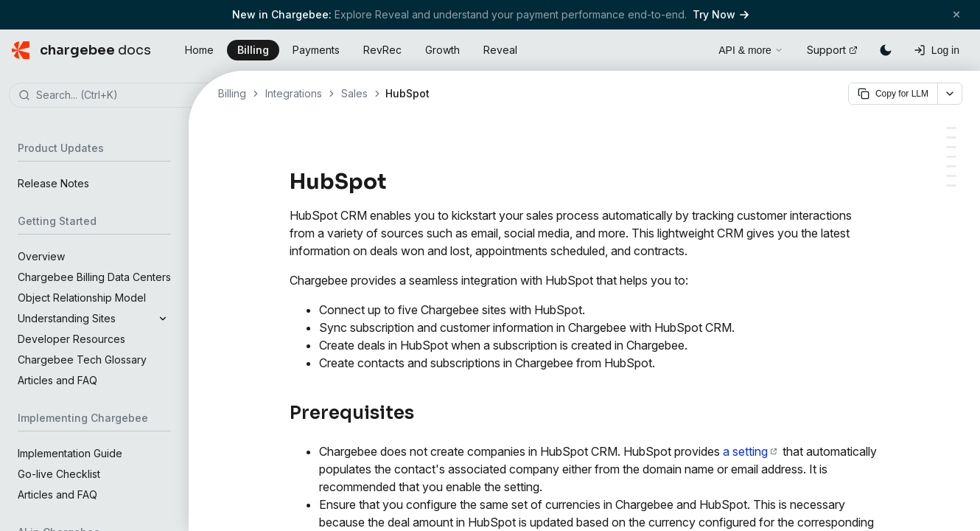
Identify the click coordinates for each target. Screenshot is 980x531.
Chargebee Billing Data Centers (94, 277)
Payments (316, 50)
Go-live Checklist (59, 474)
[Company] (951, 176)
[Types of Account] (951, 138)
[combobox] (116, 96)
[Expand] (163, 319)
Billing (253, 50)
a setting (750, 451)
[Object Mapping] (951, 147)
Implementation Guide (70, 453)
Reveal (500, 50)
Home (199, 50)
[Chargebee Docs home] (81, 50)
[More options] (950, 94)
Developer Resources (71, 339)
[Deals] (951, 185)
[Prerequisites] (951, 128)
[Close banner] (956, 14)
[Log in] (937, 50)
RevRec (382, 50)
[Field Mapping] (951, 157)
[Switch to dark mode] (886, 50)
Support (832, 50)
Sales (354, 93)
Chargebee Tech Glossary (82, 360)
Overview (41, 256)
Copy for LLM (893, 94)
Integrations (294, 93)
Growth (442, 50)
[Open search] (690, 48)
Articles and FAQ (57, 380)
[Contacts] (951, 166)
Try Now (721, 14)
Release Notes (53, 183)
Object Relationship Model (82, 298)
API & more (751, 50)
